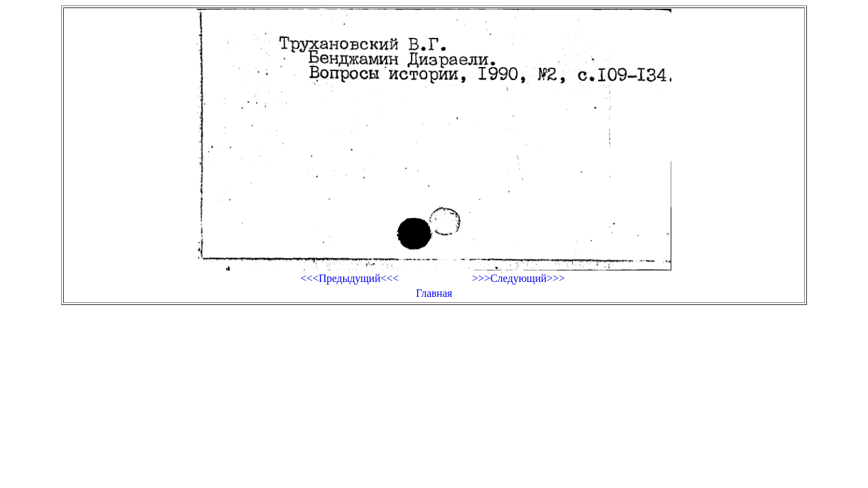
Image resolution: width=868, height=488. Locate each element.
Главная (434, 293)
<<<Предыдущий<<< (350, 278)
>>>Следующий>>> (518, 278)
